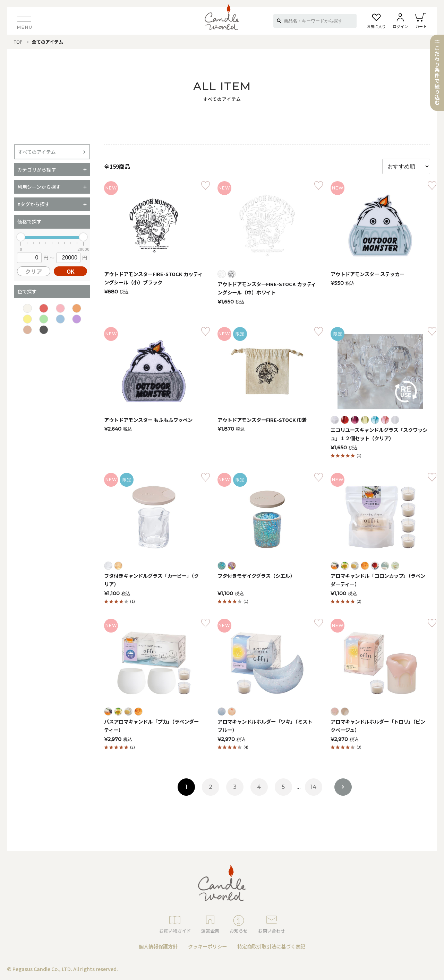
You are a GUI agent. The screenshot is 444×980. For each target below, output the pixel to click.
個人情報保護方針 (158, 946)
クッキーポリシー (207, 946)
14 (313, 787)
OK (71, 271)
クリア (34, 271)
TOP (18, 42)
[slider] (21, 237)
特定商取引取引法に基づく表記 (271, 946)
